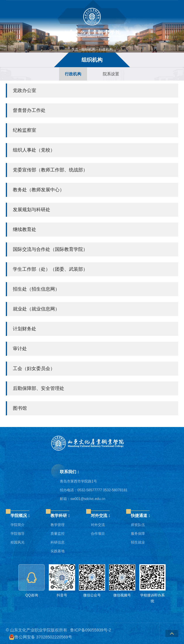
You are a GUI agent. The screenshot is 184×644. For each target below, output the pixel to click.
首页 (75, 49)
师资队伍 (138, 525)
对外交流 (98, 525)
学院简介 (18, 525)
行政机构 (106, 49)
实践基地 (58, 551)
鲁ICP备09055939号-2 (91, 630)
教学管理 (58, 525)
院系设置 (111, 74)
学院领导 (18, 534)
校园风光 (18, 542)
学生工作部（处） (32, 269)
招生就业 (138, 542)
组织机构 (88, 49)
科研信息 (58, 542)
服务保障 (138, 534)
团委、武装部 (69, 269)
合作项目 (98, 534)
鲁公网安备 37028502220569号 (40, 637)
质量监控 (58, 534)
